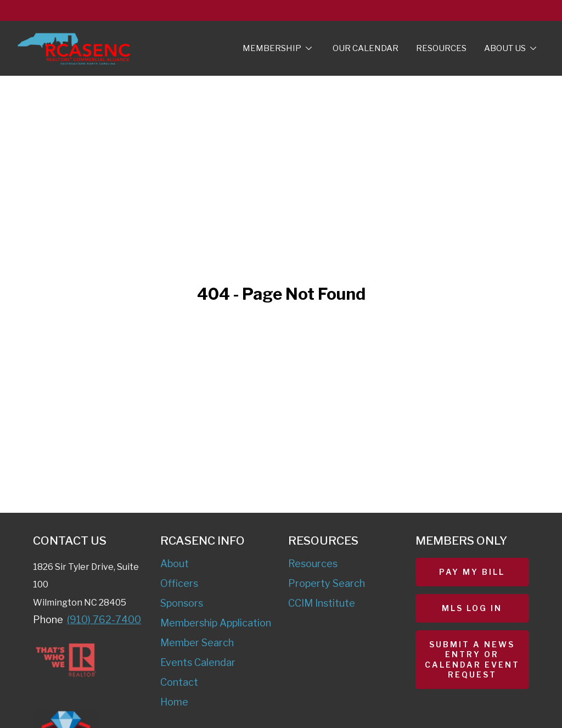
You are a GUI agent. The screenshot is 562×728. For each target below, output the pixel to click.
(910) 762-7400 (104, 620)
